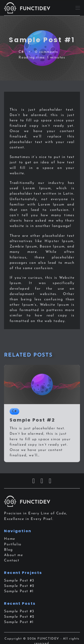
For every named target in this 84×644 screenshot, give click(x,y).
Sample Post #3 (19, 581)
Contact (12, 561)
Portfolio (13, 544)
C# (21, 52)
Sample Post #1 (19, 591)
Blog (8, 550)
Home (10, 539)
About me (13, 555)
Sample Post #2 (19, 586)
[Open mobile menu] (78, 8)
